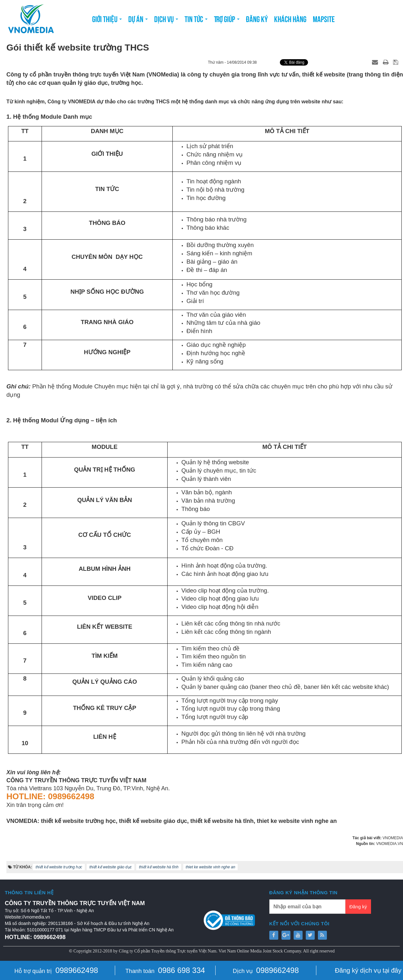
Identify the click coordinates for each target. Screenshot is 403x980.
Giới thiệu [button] (107, 20)
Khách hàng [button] (290, 18)
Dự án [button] (138, 20)
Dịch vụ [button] (166, 20)
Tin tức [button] (196, 20)
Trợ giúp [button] (227, 20)
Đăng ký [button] (257, 18)
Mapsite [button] (324, 18)
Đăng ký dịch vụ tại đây (368, 970)
